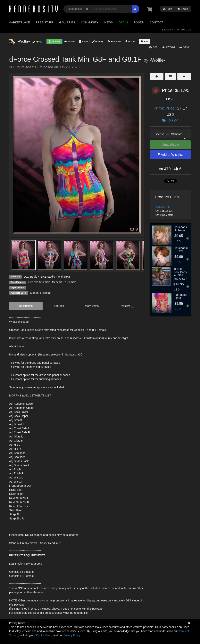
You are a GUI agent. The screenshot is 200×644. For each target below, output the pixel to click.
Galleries (67, 22)
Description (26, 306)
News (108, 22)
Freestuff (114, 41)
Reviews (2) (127, 306)
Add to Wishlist (170, 155)
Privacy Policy (72, 635)
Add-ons (59, 306)
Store (83, 41)
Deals (123, 22)
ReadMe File (163, 207)
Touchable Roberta (181, 229)
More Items (92, 306)
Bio (144, 41)
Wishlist (131, 41)
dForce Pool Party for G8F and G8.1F (180, 274)
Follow (54, 41)
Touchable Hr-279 (181, 249)
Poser (139, 22)
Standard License (41, 293)
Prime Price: (165, 108)
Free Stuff (45, 22)
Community (90, 22)
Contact (156, 22)
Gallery (98, 41)
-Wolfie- (157, 60)
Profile (69, 41)
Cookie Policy (44, 635)
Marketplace (19, 22)
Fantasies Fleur (181, 296)
